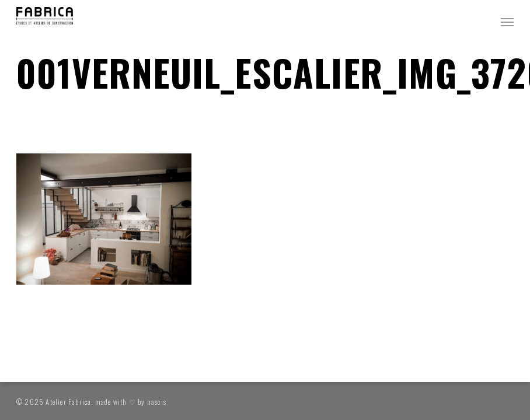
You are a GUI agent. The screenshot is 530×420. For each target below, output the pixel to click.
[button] (507, 22)
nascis (157, 402)
